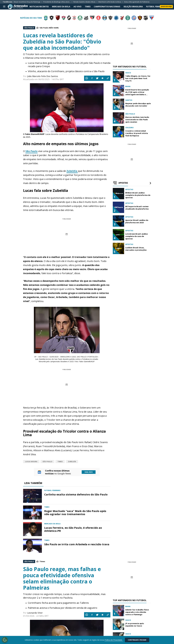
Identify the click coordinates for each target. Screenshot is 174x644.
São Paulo (32, 151)
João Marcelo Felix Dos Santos (43, 76)
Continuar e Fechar (137, 640)
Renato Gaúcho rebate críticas (84, 2)
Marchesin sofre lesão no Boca (110, 2)
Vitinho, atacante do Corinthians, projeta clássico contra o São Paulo (66, 71)
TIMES (88, 7)
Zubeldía (72, 171)
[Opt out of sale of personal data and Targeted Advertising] (5, 640)
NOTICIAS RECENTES (39, 7)
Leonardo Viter (35, 613)
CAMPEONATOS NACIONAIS (107, 7)
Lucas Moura (31, 462)
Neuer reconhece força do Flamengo (27, 2)
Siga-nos (89, 472)
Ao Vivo (77, 7)
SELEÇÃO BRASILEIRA (133, 7)
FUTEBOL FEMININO (155, 7)
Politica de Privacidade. (114, 640)
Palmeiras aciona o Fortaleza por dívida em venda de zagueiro (63, 608)
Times (60, 462)
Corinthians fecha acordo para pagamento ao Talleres (58, 603)
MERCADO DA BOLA (61, 7)
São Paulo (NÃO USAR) (49, 28)
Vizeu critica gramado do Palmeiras (137, 2)
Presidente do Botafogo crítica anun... (57, 2)
